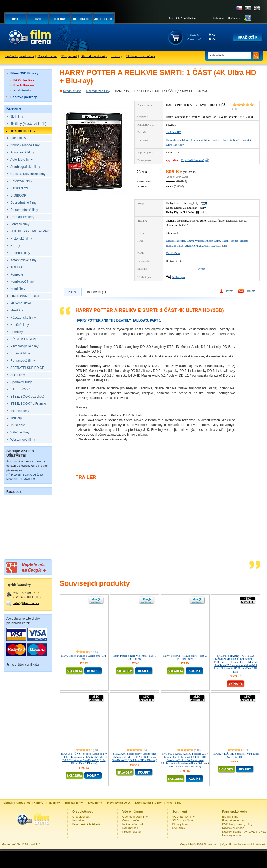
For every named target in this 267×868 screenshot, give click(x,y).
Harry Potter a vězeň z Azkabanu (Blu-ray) (84, 657)
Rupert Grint (213, 241)
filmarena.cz (212, 844)
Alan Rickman (194, 245)
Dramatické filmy (200, 140)
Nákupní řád (69, 56)
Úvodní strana (72, 91)
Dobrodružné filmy (98, 91)
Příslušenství (22, 90)
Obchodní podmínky (94, 56)
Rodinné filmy (238, 140)
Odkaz (250, 291)
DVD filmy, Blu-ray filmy (237, 824)
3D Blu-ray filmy (183, 820)
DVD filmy (179, 828)
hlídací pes (179, 277)
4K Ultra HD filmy (183, 817)
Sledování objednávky (141, 56)
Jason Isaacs (211, 245)
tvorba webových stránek (249, 844)
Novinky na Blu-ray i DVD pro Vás (244, 832)
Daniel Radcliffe (176, 241)
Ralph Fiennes (230, 241)
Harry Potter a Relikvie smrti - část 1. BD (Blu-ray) (134, 657)
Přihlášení (219, 18)
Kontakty (117, 56)
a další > (224, 245)
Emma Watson (195, 241)
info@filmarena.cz (26, 603)
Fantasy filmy (220, 140)
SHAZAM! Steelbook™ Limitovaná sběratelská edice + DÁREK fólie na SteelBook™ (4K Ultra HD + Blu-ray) (134, 757)
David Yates (173, 253)
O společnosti (81, 817)
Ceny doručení (47, 56)
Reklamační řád (133, 824)
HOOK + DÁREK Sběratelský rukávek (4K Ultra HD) (236, 755)
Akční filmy (174, 803)
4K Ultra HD (174, 132)
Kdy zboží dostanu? (192, 160)
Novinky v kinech (233, 828)
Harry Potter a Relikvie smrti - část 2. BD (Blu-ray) (185, 657)
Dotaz (229, 291)
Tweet (201, 269)
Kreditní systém (132, 832)
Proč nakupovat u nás (19, 56)
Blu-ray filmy (180, 824)
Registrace (234, 18)
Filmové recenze (233, 820)
